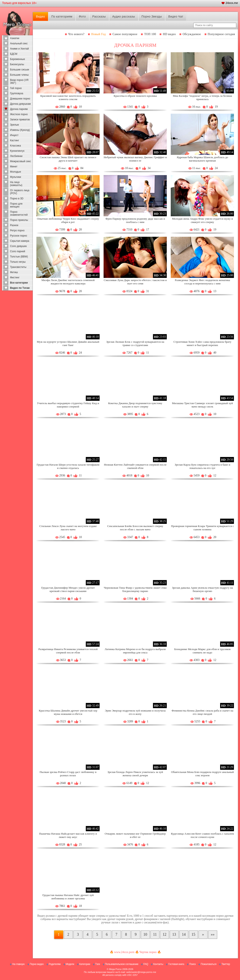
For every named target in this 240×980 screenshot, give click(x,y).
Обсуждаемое (192, 34)
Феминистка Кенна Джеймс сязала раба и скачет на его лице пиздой (202, 712)
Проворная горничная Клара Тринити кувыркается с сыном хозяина (202, 528)
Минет (14, 167)
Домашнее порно (20, 99)
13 (174, 934)
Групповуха (17, 93)
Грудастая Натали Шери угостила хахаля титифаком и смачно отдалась (68, 466)
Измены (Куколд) (20, 130)
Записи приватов (20, 120)
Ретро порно (17, 230)
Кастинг (15, 140)
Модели (70, 964)
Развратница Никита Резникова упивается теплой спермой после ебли (68, 651)
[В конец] (213, 935)
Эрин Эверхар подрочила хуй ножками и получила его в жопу (135, 712)
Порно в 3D (17, 199)
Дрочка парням (19, 109)
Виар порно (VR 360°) (19, 81)
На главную (18, 964)
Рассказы (99, 17)
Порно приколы (19, 220)
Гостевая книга (176, 964)
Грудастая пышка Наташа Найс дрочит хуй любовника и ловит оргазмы (68, 897)
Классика (15, 146)
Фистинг (15, 277)
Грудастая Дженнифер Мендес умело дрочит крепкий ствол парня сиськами (68, 589)
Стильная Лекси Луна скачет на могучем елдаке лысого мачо (68, 528)
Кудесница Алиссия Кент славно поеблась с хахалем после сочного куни (202, 835)
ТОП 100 (150, 34)
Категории (85, 964)
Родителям (55, 964)
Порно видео (37, 964)
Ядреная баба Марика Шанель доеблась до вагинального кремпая (202, 159)
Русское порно (19, 236)
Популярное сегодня (221, 34)
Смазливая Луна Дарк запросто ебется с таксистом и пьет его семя (135, 282)
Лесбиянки (16, 156)
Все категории (19, 283)
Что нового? (76, 34)
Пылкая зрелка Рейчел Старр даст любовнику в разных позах (68, 774)
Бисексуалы (17, 64)
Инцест (14, 135)
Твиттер (226, 964)
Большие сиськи (20, 70)
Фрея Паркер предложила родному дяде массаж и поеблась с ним (135, 220)
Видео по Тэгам (20, 288)
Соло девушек (18, 246)
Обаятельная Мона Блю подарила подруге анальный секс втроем (202, 774)
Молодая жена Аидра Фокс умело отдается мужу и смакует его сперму (202, 220)
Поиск (192, 964)
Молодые (15, 172)
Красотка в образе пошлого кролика (135, 96)
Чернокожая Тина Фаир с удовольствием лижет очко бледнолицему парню (135, 589)
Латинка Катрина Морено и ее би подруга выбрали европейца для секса (135, 651)
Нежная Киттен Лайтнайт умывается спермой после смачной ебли (135, 466)
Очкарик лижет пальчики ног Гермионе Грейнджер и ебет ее (135, 835)
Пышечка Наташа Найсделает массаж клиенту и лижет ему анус (68, 835)
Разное (14, 225)
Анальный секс (19, 43)
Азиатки (15, 38)
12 (164, 934)
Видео (40, 17)
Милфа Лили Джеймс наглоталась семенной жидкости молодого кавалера (68, 282)
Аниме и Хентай (19, 49)
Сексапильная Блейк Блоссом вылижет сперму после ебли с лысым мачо (135, 528)
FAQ (146, 964)
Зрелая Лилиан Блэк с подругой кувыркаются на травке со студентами (135, 343)
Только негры (18, 262)
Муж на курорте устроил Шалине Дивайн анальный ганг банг (68, 343)
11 (155, 934)
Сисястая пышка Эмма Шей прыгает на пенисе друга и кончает (68, 159)
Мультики (15, 177)
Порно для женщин (16, 205)
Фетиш (14, 272)
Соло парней (18, 251)
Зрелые (15, 125)
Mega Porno (115, 969)
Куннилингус (17, 151)
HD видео (169, 34)
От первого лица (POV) (20, 192)
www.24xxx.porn (124, 952)
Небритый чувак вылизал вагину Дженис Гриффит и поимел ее (135, 159)
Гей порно (16, 88)
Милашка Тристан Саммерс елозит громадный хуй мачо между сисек (202, 405)
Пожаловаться (209, 964)
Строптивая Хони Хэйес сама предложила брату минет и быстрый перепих (202, 343)
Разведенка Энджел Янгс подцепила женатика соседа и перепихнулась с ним (202, 282)
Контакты (158, 964)
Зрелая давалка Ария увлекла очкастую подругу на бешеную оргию (202, 589)
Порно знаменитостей (19, 213)
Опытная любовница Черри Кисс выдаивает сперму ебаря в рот (68, 220)
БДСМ (14, 54)
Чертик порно (148, 952)
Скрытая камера (20, 241)
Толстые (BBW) (19, 257)
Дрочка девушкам (20, 104)
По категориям (62, 17)
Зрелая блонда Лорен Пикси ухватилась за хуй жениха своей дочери (135, 774)
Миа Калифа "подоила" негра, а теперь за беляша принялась (202, 97)
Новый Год (98, 34)
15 (193, 934)
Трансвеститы (18, 267)
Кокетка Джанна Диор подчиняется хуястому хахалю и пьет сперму (135, 405)
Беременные (17, 59)
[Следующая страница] (203, 935)
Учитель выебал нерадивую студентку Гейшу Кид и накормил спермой (68, 405)
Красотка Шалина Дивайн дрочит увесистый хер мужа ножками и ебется (68, 712)
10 (145, 934)
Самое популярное (125, 34)
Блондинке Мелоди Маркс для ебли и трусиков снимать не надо (202, 651)
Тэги (98, 964)
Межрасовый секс (21, 161)
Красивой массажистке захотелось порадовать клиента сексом (68, 97)
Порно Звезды (152, 17)
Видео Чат (176, 17)
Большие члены (19, 75)
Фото (82, 17)
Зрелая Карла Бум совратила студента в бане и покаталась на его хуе (203, 466)
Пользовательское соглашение (122, 964)
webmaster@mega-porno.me (141, 972)
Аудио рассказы (124, 17)
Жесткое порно (19, 114)
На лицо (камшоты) (16, 184)
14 (184, 934)
